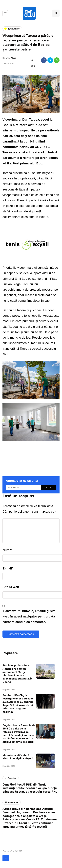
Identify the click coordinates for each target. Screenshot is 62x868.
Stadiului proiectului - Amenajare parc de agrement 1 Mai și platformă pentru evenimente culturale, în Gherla (18, 674)
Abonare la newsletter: (23, 481)
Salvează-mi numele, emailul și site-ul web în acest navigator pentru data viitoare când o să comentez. (31, 616)
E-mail (8, 568)
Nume (7, 550)
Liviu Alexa (11, 58)
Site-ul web (11, 587)
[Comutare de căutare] (56, 13)
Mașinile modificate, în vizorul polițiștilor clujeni (18, 757)
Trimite (49, 488)
